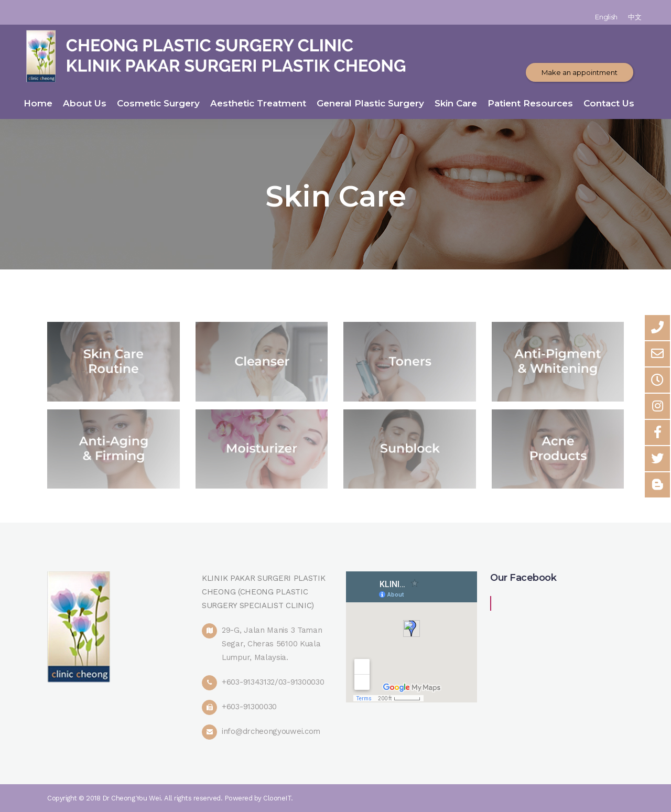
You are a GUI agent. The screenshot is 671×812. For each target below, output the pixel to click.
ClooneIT (277, 798)
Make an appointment (580, 72)
